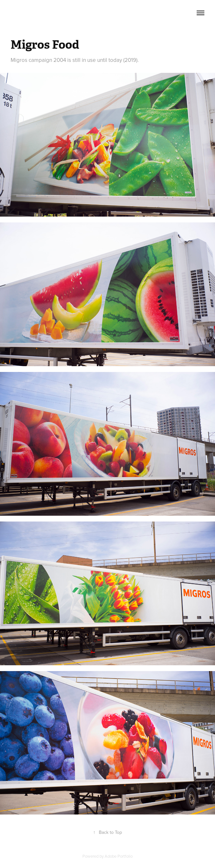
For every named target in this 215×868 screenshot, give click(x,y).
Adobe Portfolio (119, 856)
